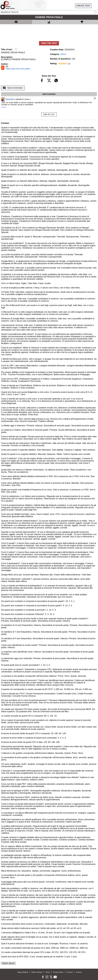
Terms (48, 972)
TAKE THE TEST (49, 43)
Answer (4, 107)
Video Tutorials (37, 972)
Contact (79, 972)
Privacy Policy (58, 972)
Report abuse (8, 963)
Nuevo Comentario (13, 88)
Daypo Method (23, 972)
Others (63, 54)
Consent (70, 972)
